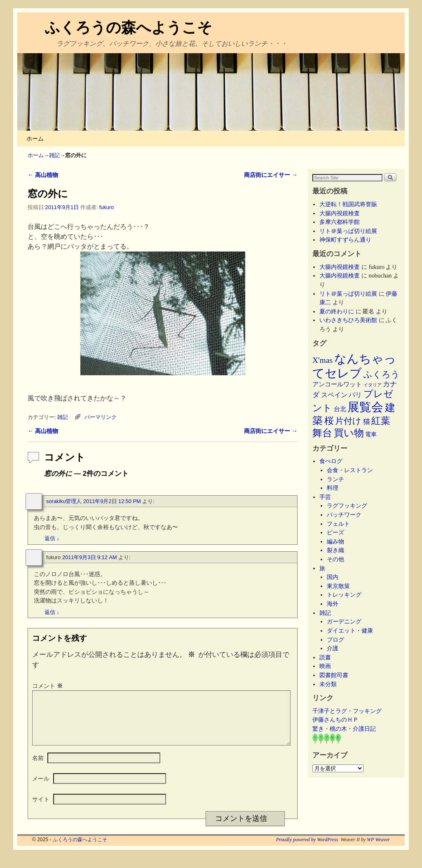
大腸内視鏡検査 (340, 213)
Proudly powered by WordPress (307, 849)
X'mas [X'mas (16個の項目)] (322, 360)
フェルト (338, 524)
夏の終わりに (337, 311)
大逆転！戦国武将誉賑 (348, 204)
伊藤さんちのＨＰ (335, 720)
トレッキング (344, 595)
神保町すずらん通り (345, 240)
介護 (333, 648)
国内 (333, 577)
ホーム (35, 139)
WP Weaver (378, 849)
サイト (41, 809)
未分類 (328, 684)
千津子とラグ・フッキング (347, 711)
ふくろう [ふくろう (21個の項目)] (382, 374)
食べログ (331, 461)
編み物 (335, 541)
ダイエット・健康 (350, 630)
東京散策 (341, 586)
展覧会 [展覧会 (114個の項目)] (365, 407)
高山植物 (43, 175)
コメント (48, 686)
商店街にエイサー (271, 175)
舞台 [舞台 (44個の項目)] (322, 433)
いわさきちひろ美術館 (348, 320)
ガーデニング (344, 621)
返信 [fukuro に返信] (52, 612)
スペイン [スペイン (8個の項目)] (334, 395)
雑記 (54, 155)
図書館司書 (334, 675)
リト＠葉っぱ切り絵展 (348, 231)
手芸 (325, 497)
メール (41, 788)
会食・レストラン (350, 470)
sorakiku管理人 (64, 501)
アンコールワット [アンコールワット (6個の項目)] (337, 384)
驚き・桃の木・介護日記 (344, 729)
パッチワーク (347, 515)
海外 (333, 604)
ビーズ (335, 532)
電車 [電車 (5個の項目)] (371, 434)
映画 (325, 666)
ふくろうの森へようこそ (129, 27)
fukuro (107, 207)
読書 (325, 657)
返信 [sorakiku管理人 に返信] (52, 538)
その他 (335, 559)
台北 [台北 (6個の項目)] (340, 409)
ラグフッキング (347, 506)
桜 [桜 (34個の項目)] (329, 421)
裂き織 (335, 550)
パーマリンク (101, 417)
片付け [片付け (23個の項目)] (348, 421)
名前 (38, 768)
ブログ (335, 640)
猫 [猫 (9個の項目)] (367, 422)
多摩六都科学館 (340, 222)
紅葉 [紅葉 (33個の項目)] (381, 421)
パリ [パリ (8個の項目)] (355, 395)
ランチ (335, 479)
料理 (333, 488)
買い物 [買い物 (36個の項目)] (349, 433)
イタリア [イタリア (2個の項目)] (373, 385)
